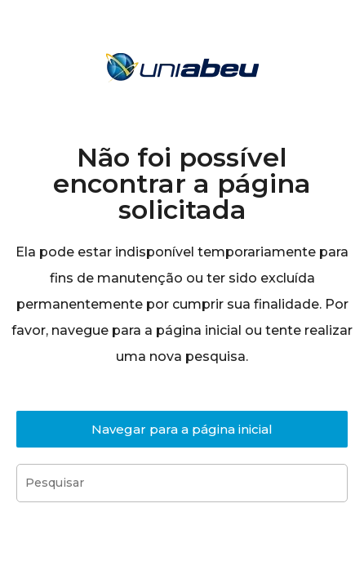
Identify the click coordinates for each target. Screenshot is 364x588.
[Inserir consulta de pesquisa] (182, 483)
